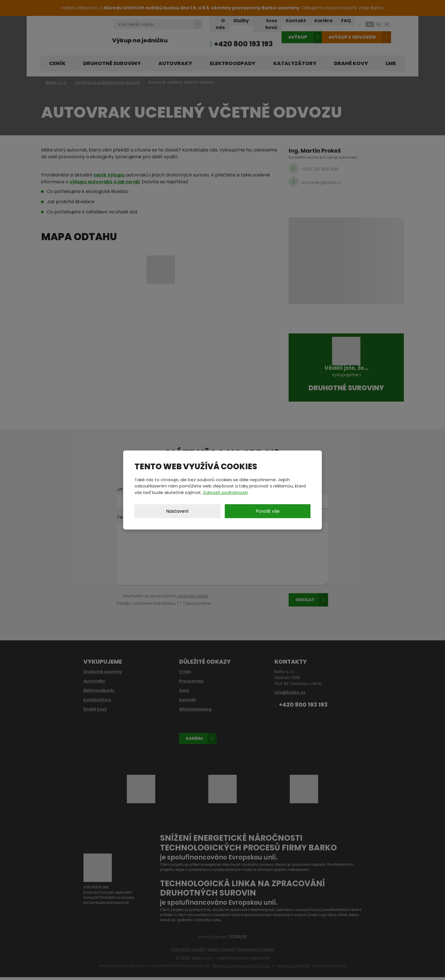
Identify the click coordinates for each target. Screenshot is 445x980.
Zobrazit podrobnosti (225, 492)
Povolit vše (268, 511)
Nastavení (177, 511)
